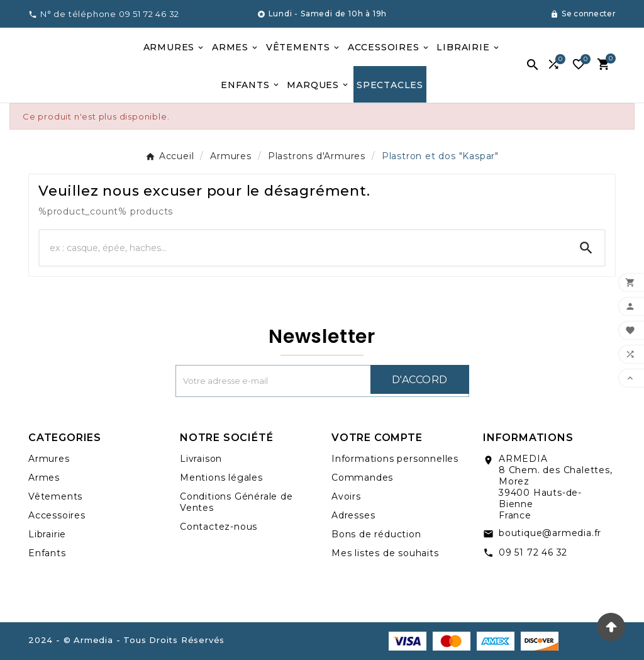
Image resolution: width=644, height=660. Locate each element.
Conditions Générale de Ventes (236, 502)
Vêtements (55, 496)
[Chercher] (304, 248)
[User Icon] (583, 14)
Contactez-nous (219, 527)
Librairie (47, 534)
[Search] (586, 248)
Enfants (47, 553)
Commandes (362, 478)
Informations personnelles (395, 459)
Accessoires (57, 515)
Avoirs (346, 496)
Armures (49, 459)
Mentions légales (221, 478)
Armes (44, 478)
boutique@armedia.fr (550, 533)
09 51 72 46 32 (533, 552)
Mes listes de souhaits (385, 553)
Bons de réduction (376, 534)
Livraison (201, 459)
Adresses (353, 515)
